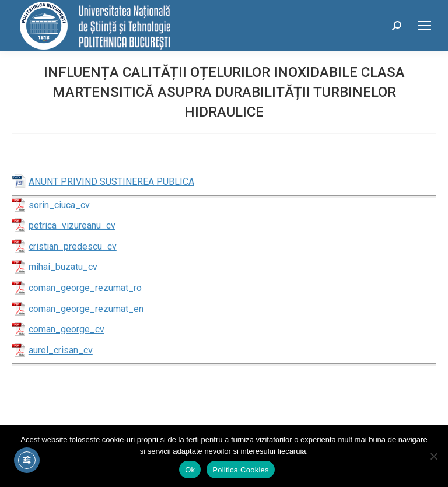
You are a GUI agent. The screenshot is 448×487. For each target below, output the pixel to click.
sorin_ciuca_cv (59, 205)
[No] (433, 456)
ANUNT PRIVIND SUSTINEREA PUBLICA (111, 182)
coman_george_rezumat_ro (85, 288)
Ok (190, 470)
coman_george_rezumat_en (86, 309)
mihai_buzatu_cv (63, 267)
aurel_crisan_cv (61, 350)
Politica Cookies (241, 470)
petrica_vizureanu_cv (72, 225)
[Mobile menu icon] (425, 26)
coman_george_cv (66, 329)
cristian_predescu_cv (73, 246)
